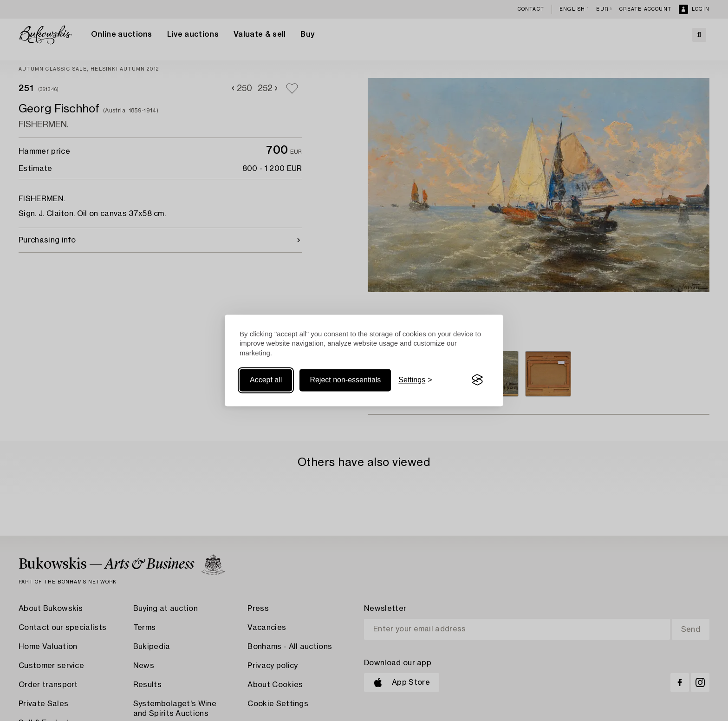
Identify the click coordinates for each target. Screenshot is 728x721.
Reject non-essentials (345, 380)
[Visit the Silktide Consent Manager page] (477, 380)
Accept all (266, 380)
